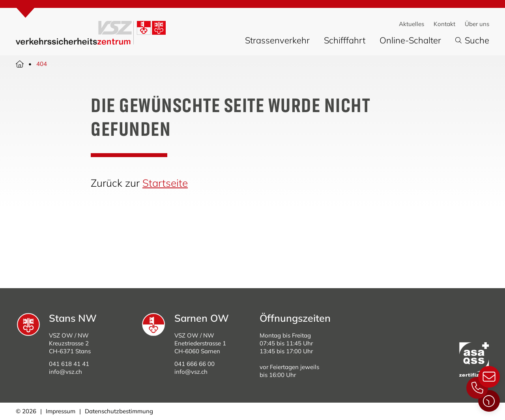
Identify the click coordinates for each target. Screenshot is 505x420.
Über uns (477, 24)
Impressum (61, 411)
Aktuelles (411, 24)
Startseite (165, 183)
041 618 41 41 (69, 364)
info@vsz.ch (65, 372)
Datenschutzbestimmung (119, 411)
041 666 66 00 (195, 364)
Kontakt (444, 24)
